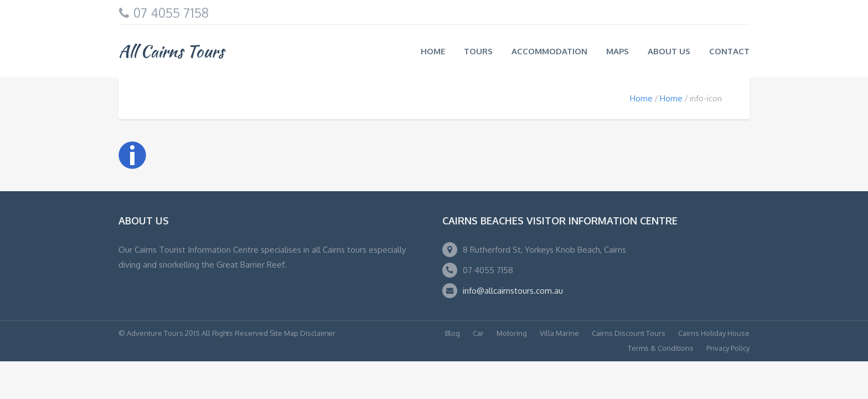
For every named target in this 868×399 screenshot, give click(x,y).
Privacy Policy (728, 348)
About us (669, 51)
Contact (729, 51)
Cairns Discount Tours (629, 333)
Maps (618, 51)
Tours (478, 51)
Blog (453, 333)
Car (478, 333)
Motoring (512, 333)
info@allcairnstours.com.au (513, 291)
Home (433, 51)
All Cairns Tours (171, 51)
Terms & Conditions (661, 348)
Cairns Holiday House (714, 333)
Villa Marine (559, 333)
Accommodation (549, 51)
